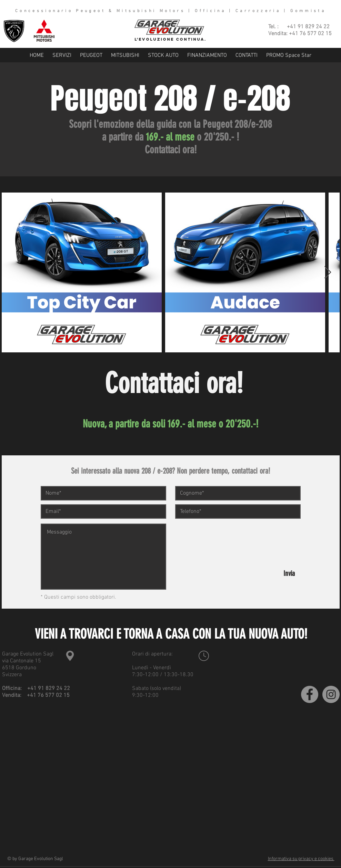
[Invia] (289, 573)
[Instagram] (331, 694)
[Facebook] (310, 694)
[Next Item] (328, 273)
